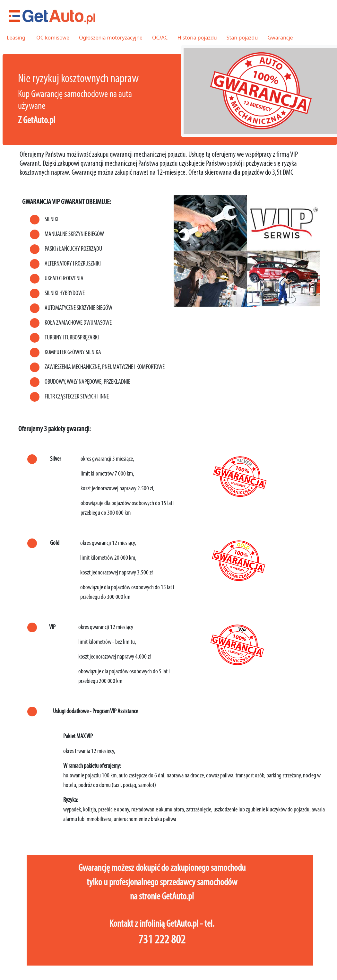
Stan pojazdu (242, 38)
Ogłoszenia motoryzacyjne (111, 38)
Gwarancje (280, 38)
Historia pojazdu (197, 38)
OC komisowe (53, 38)
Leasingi (17, 38)
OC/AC (160, 38)
